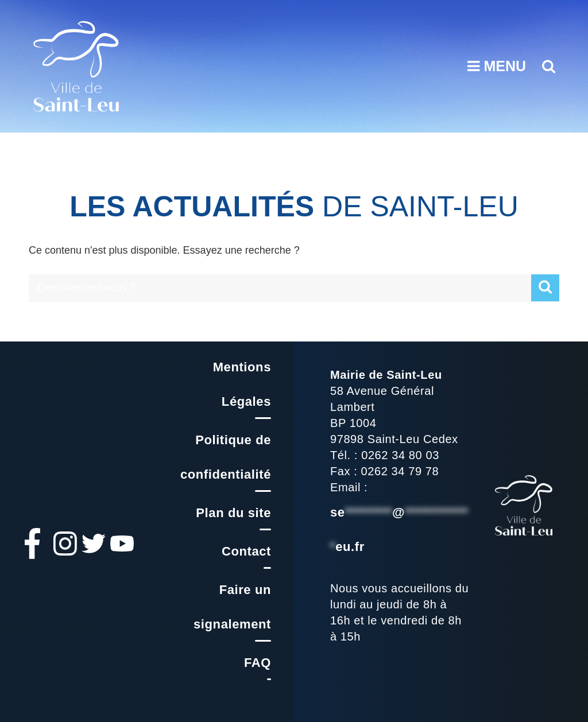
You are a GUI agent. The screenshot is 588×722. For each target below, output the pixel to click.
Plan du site (233, 513)
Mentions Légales (242, 384)
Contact (246, 551)
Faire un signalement (232, 607)
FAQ (258, 663)
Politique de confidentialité (226, 457)
